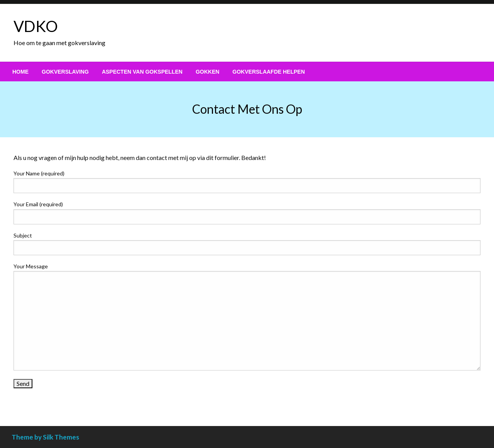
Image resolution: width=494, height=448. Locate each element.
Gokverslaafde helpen (268, 72)
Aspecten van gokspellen (142, 72)
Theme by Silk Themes (45, 437)
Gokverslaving (65, 72)
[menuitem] (20, 72)
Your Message (247, 317)
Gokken (207, 72)
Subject (247, 244)
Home (20, 72)
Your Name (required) (247, 182)
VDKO (36, 26)
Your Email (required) (247, 212)
